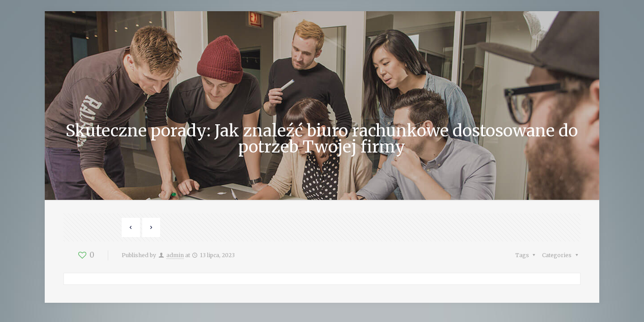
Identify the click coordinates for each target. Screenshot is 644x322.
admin (175, 255)
